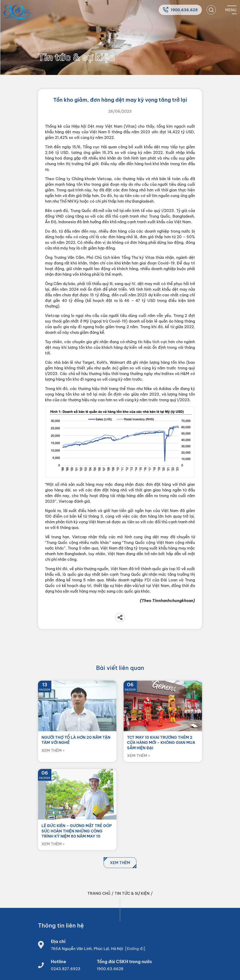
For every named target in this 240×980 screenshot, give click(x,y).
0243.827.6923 (66, 969)
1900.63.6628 (110, 969)
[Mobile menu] (231, 10)
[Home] (18, 12)
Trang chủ (99, 893)
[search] (211, 10)
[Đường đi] (135, 949)
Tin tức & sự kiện (132, 893)
